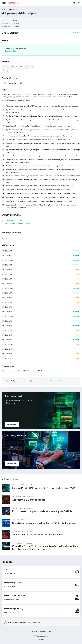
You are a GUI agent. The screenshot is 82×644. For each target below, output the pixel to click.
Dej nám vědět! (57, 381)
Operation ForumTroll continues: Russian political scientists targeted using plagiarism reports (45, 548)
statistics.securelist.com (52, 371)
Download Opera (11, 51)
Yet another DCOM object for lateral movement (38, 535)
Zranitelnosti (13, 9)
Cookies (41, 639)
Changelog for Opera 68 (13, 220)
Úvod (4, 9)
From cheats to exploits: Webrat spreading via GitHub (42, 511)
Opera (6, 238)
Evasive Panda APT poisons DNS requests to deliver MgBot (45, 488)
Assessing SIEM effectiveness (29, 500)
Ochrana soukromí (41, 636)
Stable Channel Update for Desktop (17, 224)
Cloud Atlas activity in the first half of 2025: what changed (44, 523)
